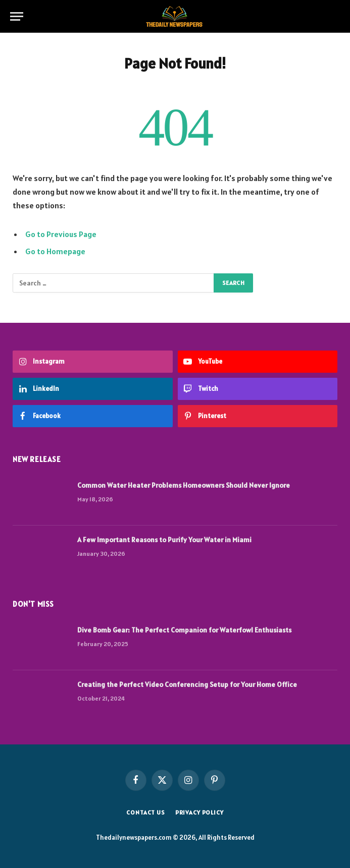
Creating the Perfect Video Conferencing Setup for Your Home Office (187, 684)
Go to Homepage (55, 251)
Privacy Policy (199, 812)
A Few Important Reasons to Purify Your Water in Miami (164, 540)
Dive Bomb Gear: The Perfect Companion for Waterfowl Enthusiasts (184, 630)
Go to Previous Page (61, 234)
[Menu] (17, 16)
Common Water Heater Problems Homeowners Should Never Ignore (184, 485)
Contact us (145, 812)
